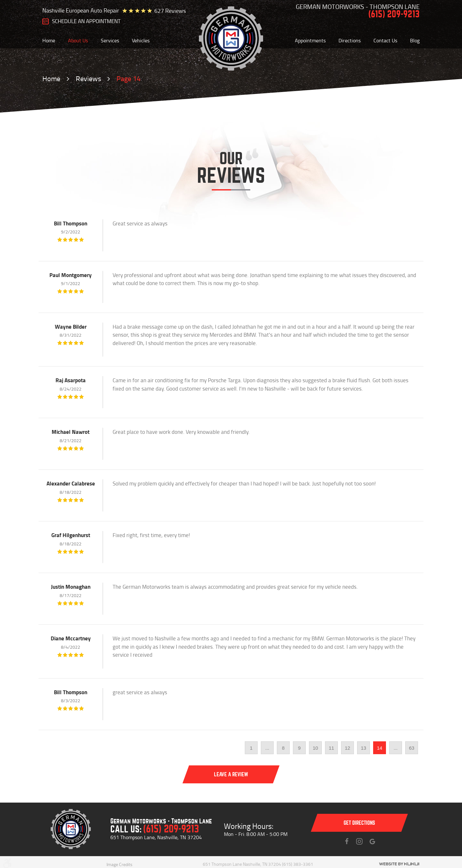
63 (412, 748)
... (267, 748)
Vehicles (141, 40)
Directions (350, 40)
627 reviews (170, 11)
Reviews (88, 78)
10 (316, 748)
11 (332, 748)
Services (110, 40)
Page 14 (128, 78)
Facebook (346, 841)
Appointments (310, 40)
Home (49, 40)
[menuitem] (49, 40)
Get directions (359, 823)
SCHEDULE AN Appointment (86, 21)
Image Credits (120, 864)
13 (364, 748)
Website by (399, 864)
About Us (78, 40)
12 (348, 748)
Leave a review (231, 775)
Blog (415, 40)
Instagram (359, 841)
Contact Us (385, 40)
